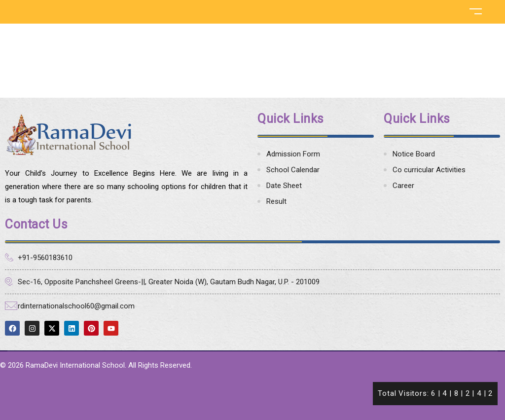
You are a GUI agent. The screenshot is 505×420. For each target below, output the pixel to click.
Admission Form (293, 154)
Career (403, 186)
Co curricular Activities (429, 170)
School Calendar (293, 170)
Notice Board (414, 154)
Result (276, 201)
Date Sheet (284, 186)
